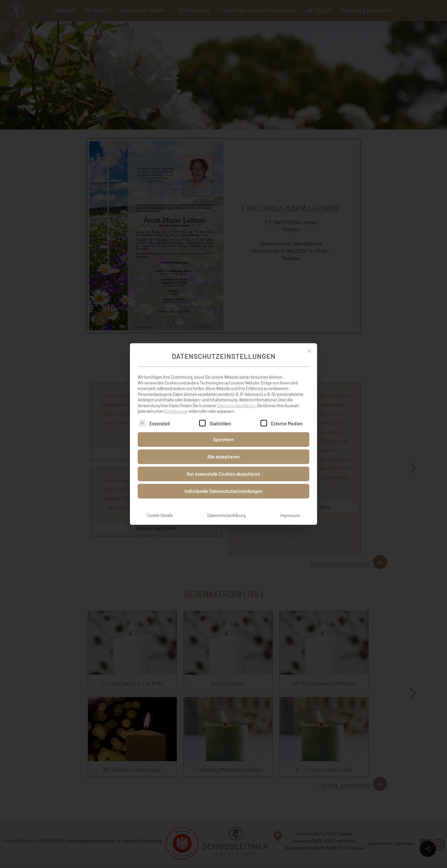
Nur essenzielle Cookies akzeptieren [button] (224, 467)
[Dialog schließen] (309, 344)
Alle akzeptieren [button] (224, 450)
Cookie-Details (160, 508)
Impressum (290, 508)
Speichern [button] (224, 432)
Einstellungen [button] (176, 404)
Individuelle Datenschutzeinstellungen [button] (224, 484)
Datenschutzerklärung (236, 398)
